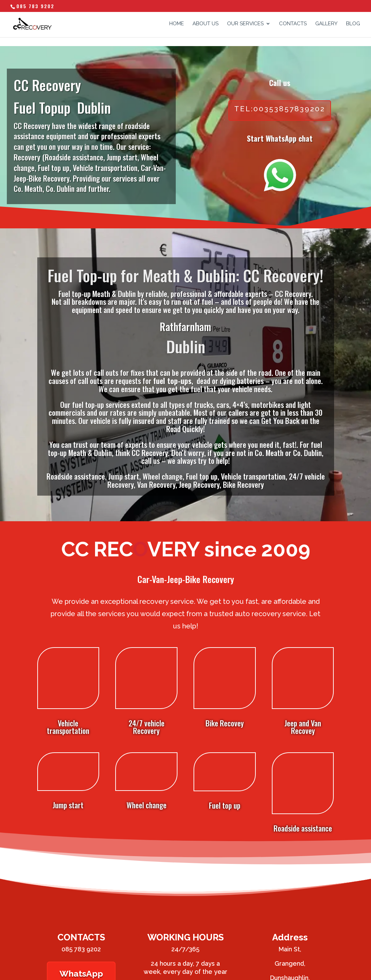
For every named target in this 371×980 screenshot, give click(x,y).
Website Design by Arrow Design (71, 971)
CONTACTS (293, 24)
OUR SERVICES (245, 24)
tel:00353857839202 (280, 109)
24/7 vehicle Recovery (147, 672)
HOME (177, 24)
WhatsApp (81, 909)
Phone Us (185, 929)
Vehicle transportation (68, 672)
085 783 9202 (35, 6)
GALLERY (326, 24)
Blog (353, 24)
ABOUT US (206, 24)
